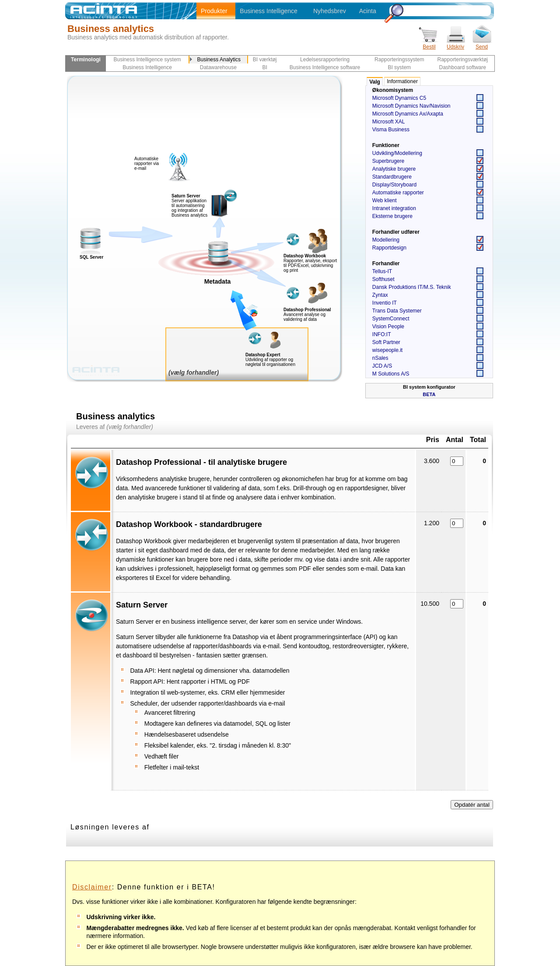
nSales (380, 358)
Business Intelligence (269, 11)
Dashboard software (463, 67)
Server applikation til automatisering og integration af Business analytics (189, 205)
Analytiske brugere (394, 169)
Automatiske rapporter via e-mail (147, 163)
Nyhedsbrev (330, 11)
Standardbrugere (392, 177)
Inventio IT (385, 303)
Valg (375, 82)
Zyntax (380, 295)
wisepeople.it (387, 350)
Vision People (388, 327)
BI (264, 67)
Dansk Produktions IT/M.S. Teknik (412, 287)
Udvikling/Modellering (397, 153)
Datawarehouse (218, 67)
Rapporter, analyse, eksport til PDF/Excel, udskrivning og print (310, 265)
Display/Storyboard (394, 185)
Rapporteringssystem (399, 60)
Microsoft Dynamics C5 (399, 98)
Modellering (386, 240)
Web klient (385, 200)
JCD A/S (382, 366)
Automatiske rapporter (398, 193)
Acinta (368, 11)
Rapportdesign (389, 248)
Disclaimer (92, 887)
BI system (399, 67)
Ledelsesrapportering (325, 60)
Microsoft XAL (389, 122)
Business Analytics (219, 60)
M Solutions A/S (391, 374)
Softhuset (383, 279)
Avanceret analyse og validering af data (304, 317)
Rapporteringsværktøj (463, 60)
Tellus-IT (382, 271)
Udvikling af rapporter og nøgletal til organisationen (270, 362)
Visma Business (391, 130)
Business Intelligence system (147, 60)
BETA (429, 394)
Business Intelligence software (325, 67)
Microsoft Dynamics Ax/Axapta (408, 114)
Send (482, 44)
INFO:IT (382, 334)
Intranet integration (394, 208)
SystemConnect (391, 319)
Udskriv (455, 44)
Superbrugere (388, 161)
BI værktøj (265, 60)
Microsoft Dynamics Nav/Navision (411, 106)
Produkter (214, 11)
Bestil (429, 44)
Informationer (402, 81)
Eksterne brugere (392, 216)
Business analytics (111, 29)
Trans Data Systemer (397, 311)
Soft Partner (386, 342)
